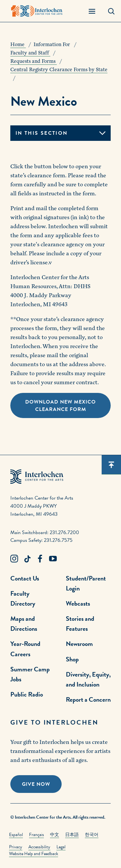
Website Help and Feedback (34, 854)
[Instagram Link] (14, 559)
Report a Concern (88, 699)
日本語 (72, 835)
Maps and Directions (24, 624)
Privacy (16, 847)
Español (16, 835)
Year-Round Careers (25, 649)
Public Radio (27, 694)
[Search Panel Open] (111, 11)
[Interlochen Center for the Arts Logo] (37, 11)
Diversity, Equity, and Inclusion (88, 679)
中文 (55, 835)
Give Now (36, 784)
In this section (41, 133)
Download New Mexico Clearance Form (60, 406)
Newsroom (79, 644)
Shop (72, 659)
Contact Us (25, 578)
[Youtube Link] (53, 559)
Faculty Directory (23, 598)
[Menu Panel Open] (92, 11)
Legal (61, 847)
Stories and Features (80, 624)
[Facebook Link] (40, 559)
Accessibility (39, 847)
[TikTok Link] (27, 559)
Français (36, 835)
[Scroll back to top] (111, 465)
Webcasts (78, 603)
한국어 (92, 835)
